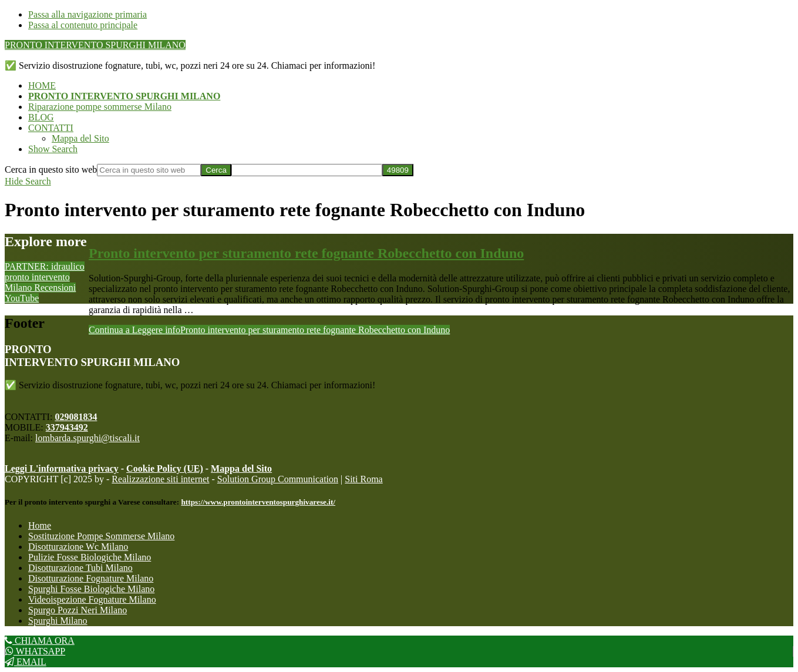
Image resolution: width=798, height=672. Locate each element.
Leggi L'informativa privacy (62, 468)
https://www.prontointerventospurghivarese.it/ (258, 502)
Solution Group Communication (278, 479)
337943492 (67, 427)
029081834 (76, 417)
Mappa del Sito (241, 468)
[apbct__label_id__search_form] (307, 170)
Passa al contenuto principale (83, 25)
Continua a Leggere (269, 330)
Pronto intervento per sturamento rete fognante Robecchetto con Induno (306, 253)
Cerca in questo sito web (51, 169)
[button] (53, 149)
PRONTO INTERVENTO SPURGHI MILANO (95, 45)
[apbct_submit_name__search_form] (398, 170)
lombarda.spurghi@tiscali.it (87, 438)
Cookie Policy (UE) (165, 468)
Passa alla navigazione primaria (87, 14)
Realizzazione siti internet (160, 479)
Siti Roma (363, 479)
